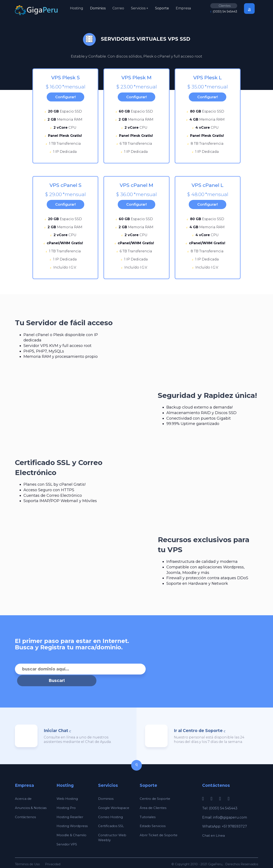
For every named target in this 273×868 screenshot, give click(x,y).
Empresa (183, 8)
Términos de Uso (27, 857)
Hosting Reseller (71, 810)
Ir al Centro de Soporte (198, 723)
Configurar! (65, 98)
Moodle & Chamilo (72, 828)
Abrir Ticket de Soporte (160, 828)
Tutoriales (148, 810)
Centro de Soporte (156, 791)
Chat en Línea (214, 828)
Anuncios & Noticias (31, 801)
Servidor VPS (68, 837)
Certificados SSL (112, 819)
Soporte (162, 8)
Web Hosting (68, 791)
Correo (118, 8)
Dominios (98, 8)
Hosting (77, 8)
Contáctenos (26, 810)
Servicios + (140, 8)
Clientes (225, 6)
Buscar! (152, 674)
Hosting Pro (67, 801)
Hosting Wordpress (73, 819)
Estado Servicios (153, 819)
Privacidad (53, 857)
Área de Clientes (154, 801)
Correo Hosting (111, 810)
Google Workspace (114, 801)
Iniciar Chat (56, 723)
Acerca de (23, 791)
